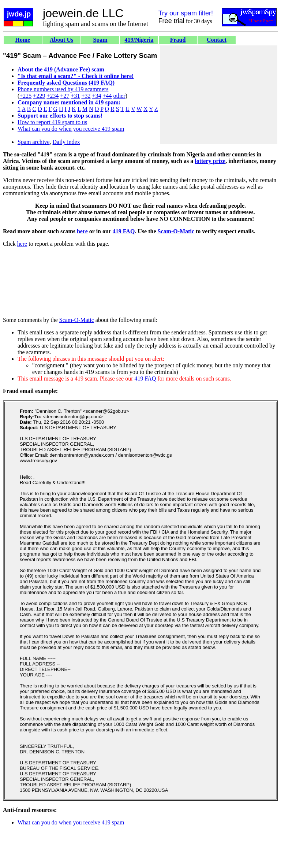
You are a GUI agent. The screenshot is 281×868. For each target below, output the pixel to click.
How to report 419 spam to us (52, 122)
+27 (65, 96)
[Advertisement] (219, 95)
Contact (217, 40)
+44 (107, 96)
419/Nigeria (139, 40)
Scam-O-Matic (176, 231)
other (119, 96)
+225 (25, 96)
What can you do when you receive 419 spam (71, 129)
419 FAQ (124, 231)
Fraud (178, 40)
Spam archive (34, 142)
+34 (97, 96)
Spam (100, 40)
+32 (86, 96)
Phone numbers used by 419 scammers (63, 89)
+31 (75, 96)
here (82, 231)
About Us (61, 40)
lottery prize (210, 161)
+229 (39, 96)
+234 (53, 96)
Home (23, 40)
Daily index (66, 142)
